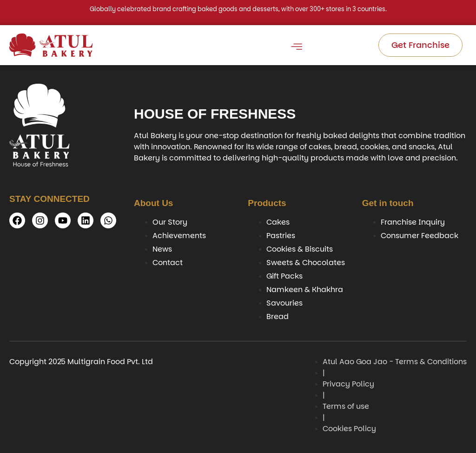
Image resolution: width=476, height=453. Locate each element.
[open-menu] (296, 48)
